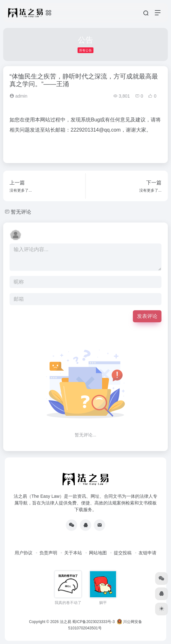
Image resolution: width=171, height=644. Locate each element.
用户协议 (24, 553)
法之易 (65, 622)
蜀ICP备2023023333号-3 (93, 622)
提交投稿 (123, 553)
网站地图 (98, 553)
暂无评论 (21, 212)
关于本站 (73, 553)
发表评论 (147, 316)
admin (18, 96)
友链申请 (147, 553)
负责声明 (48, 553)
